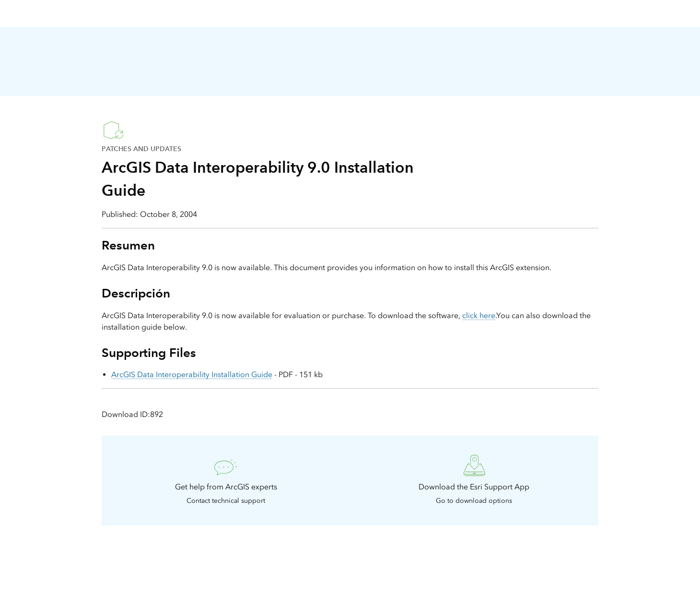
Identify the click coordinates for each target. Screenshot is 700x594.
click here (479, 315)
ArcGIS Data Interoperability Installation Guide (192, 374)
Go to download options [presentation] (474, 501)
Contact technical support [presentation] (226, 501)
